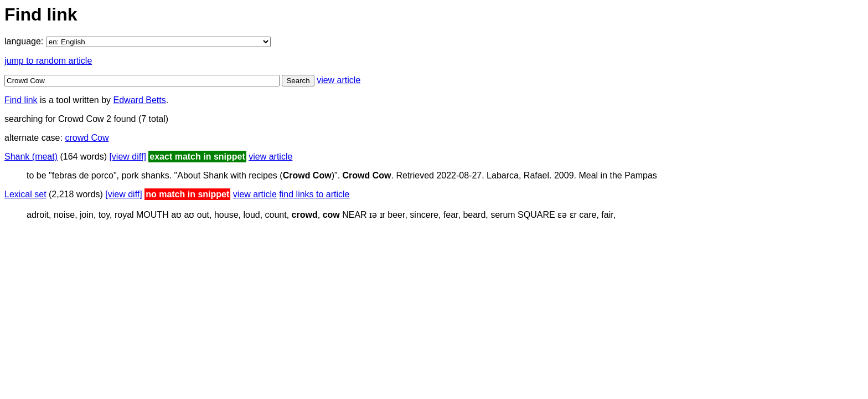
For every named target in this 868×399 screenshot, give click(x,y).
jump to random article (48, 61)
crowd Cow (87, 138)
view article (339, 80)
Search (298, 81)
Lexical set (25, 194)
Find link (21, 100)
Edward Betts (140, 100)
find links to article (314, 194)
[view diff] (127, 157)
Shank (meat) (31, 157)
